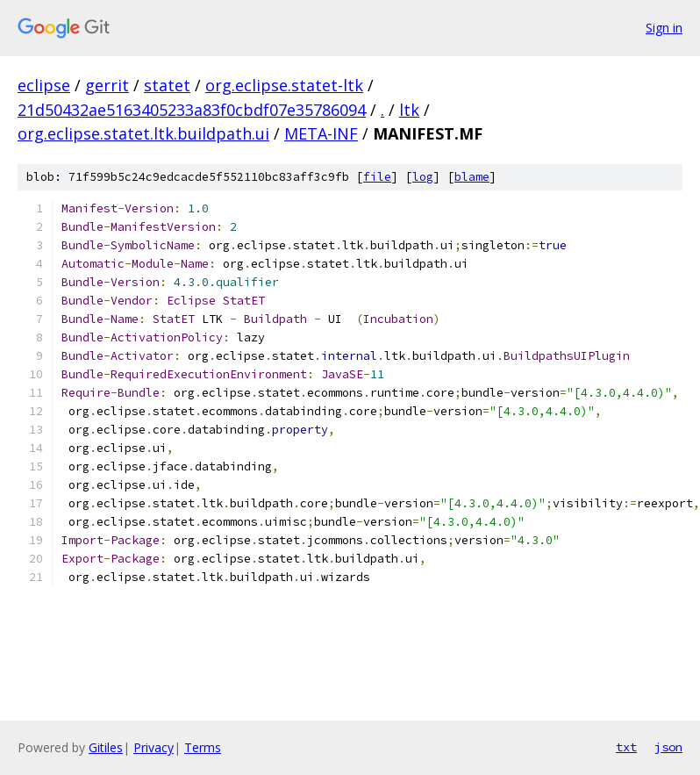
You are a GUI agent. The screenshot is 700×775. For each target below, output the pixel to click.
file (377, 177)
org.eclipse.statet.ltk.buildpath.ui (143, 133)
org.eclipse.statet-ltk (284, 85)
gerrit (107, 85)
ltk (409, 110)
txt (626, 747)
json (668, 747)
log (423, 177)
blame (472, 177)
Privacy (154, 747)
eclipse (44, 85)
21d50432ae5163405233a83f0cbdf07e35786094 (192, 110)
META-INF (321, 133)
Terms (203, 747)
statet (167, 85)
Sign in (664, 28)
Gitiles (106, 747)
